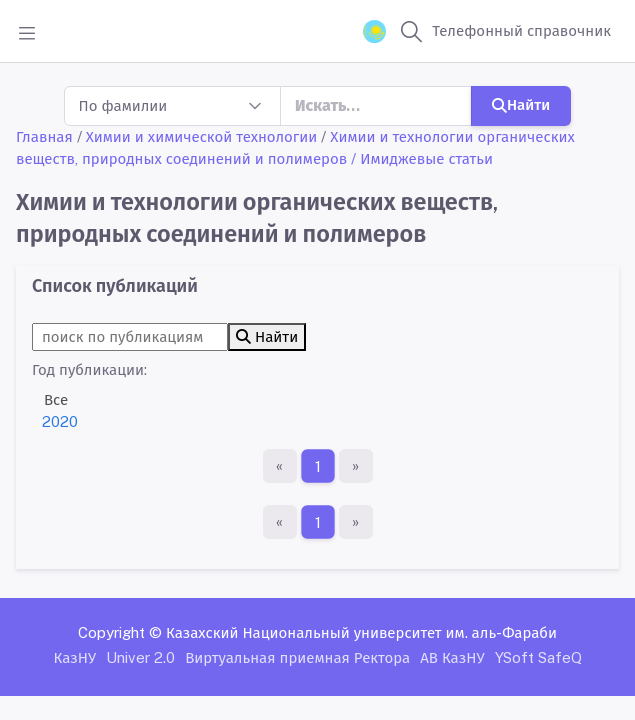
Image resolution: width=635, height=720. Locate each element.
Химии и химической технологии (202, 136)
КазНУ (74, 657)
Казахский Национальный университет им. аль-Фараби (361, 632)
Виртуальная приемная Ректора (297, 657)
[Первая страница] (280, 466)
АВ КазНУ (452, 657)
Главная (44, 136)
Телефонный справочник (521, 30)
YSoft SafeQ (538, 657)
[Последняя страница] (356, 466)
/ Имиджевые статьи (422, 158)
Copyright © (120, 632)
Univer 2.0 (140, 657)
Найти (521, 104)
